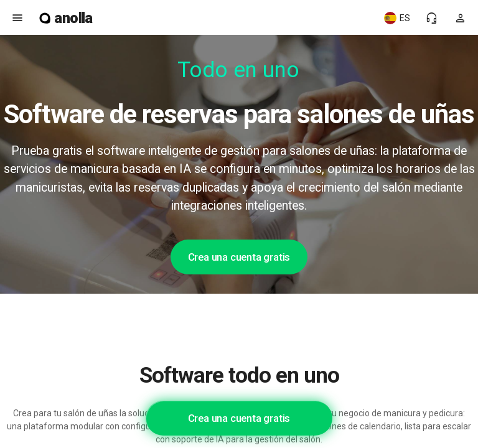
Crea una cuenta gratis (239, 257)
